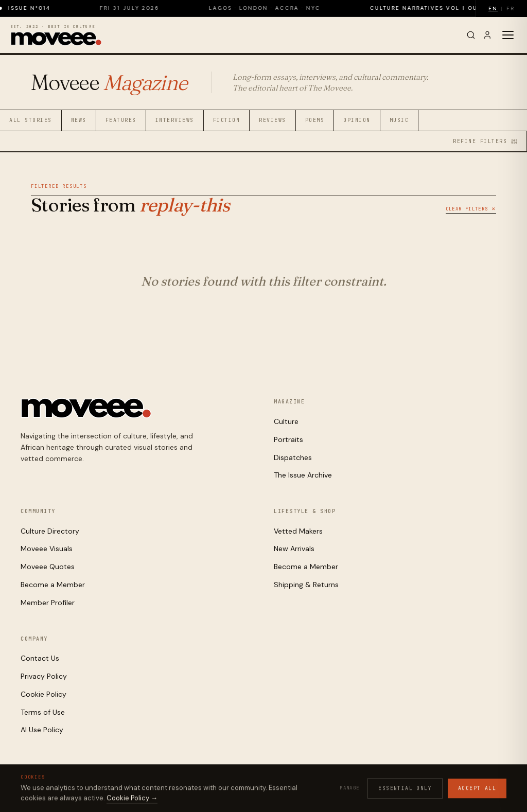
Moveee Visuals (47, 549)
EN (493, 8)
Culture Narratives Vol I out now (443, 8)
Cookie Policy (43, 694)
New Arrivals (294, 549)
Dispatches (293, 457)
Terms (434, 787)
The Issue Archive (303, 475)
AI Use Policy (42, 730)
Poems (315, 120)
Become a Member (53, 585)
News (79, 120)
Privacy (372, 787)
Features (121, 120)
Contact (494, 787)
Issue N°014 (38, 8)
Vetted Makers (298, 531)
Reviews (273, 120)
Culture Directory (50, 531)
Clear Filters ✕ (471, 209)
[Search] (471, 35)
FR (511, 8)
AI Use (462, 787)
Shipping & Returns (306, 585)
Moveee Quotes (48, 567)
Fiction (227, 120)
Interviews (175, 120)
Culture (286, 421)
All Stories (31, 120)
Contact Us (40, 658)
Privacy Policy (44, 676)
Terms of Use (43, 712)
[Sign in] (487, 35)
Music (399, 120)
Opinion (357, 120)
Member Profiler (48, 603)
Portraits (288, 439)
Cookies (405, 787)
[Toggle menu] (508, 35)
